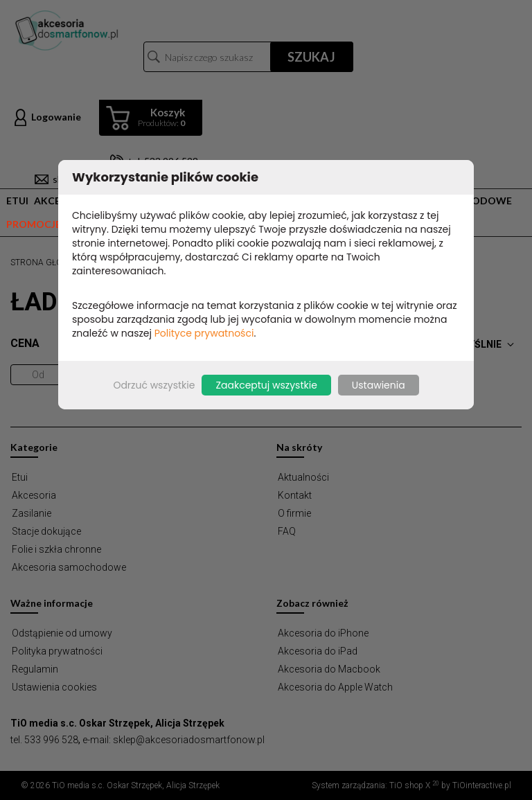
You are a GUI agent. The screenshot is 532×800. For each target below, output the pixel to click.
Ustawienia (379, 385)
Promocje (34, 224)
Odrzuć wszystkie (154, 385)
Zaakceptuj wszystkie (266, 385)
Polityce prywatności (204, 333)
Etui (17, 201)
